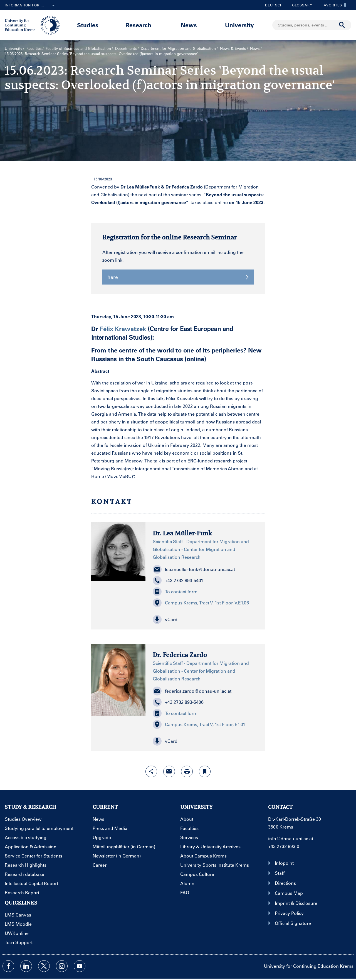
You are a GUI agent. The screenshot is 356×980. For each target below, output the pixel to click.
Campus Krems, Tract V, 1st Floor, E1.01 (199, 724)
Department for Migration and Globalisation (178, 48)
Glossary (300, 5)
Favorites (333, 5)
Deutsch (274, 5)
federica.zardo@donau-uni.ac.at (192, 691)
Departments (126, 48)
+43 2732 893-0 (284, 846)
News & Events (233, 48)
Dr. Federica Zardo (180, 655)
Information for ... (31, 6)
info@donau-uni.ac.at (291, 838)
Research (138, 25)
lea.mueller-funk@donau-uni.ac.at (194, 569)
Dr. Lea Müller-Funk (182, 533)
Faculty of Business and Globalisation (78, 48)
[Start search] (342, 25)
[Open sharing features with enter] (151, 771)
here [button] (178, 277)
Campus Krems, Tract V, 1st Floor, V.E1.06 (201, 603)
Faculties (34, 48)
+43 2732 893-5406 (178, 702)
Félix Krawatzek (123, 329)
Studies (88, 25)
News (189, 25)
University (239, 25)
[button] (205, 619)
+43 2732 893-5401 (178, 580)
